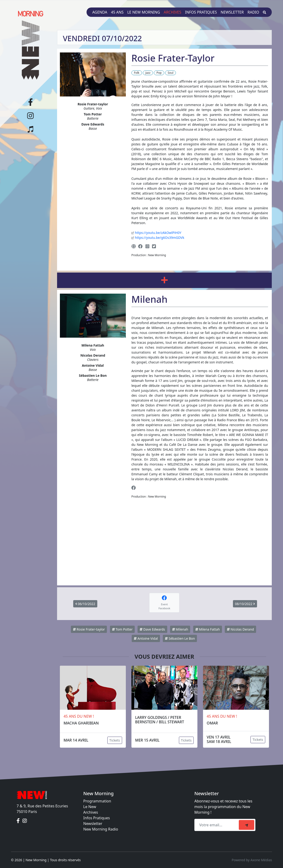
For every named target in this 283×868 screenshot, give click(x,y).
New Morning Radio (101, 829)
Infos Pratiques (97, 818)
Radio (253, 12)
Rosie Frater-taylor (89, 629)
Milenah (180, 629)
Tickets (115, 740)
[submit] (247, 825)
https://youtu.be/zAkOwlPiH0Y (158, 233)
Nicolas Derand (240, 629)
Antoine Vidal (146, 638)
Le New (90, 807)
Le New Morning (144, 12)
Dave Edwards (152, 629)
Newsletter (232, 12)
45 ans (117, 12)
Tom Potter (122, 629)
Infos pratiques (201, 12)
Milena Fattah (208, 629)
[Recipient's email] (217, 825)
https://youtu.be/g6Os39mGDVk (160, 238)
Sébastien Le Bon (180, 638)
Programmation (97, 801)
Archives (172, 12)
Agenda (100, 12)
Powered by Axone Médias (252, 860)
